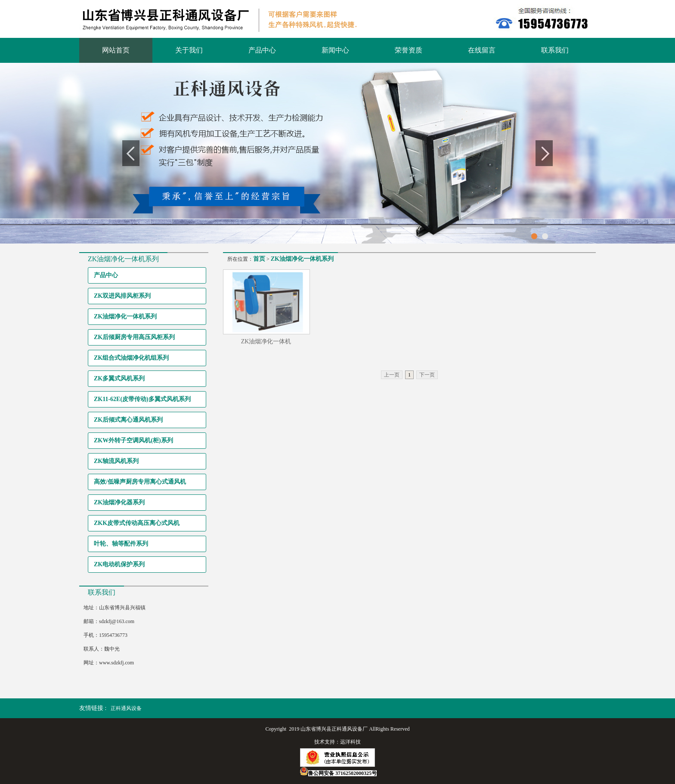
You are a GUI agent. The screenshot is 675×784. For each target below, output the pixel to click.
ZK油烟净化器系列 (119, 502)
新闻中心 (335, 50)
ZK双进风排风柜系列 (122, 296)
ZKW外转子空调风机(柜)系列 (133, 440)
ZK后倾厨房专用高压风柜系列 (134, 337)
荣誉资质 (409, 50)
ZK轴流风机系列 (116, 461)
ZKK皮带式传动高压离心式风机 (137, 523)
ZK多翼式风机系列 (119, 378)
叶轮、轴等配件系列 (121, 544)
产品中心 (262, 50)
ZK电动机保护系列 (119, 564)
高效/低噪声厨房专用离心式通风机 (140, 482)
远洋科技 (350, 742)
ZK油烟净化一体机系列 (125, 316)
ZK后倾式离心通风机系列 (128, 420)
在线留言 (482, 50)
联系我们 (555, 50)
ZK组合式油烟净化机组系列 (131, 358)
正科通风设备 (126, 708)
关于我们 (189, 50)
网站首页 (116, 50)
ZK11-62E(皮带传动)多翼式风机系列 (142, 399)
